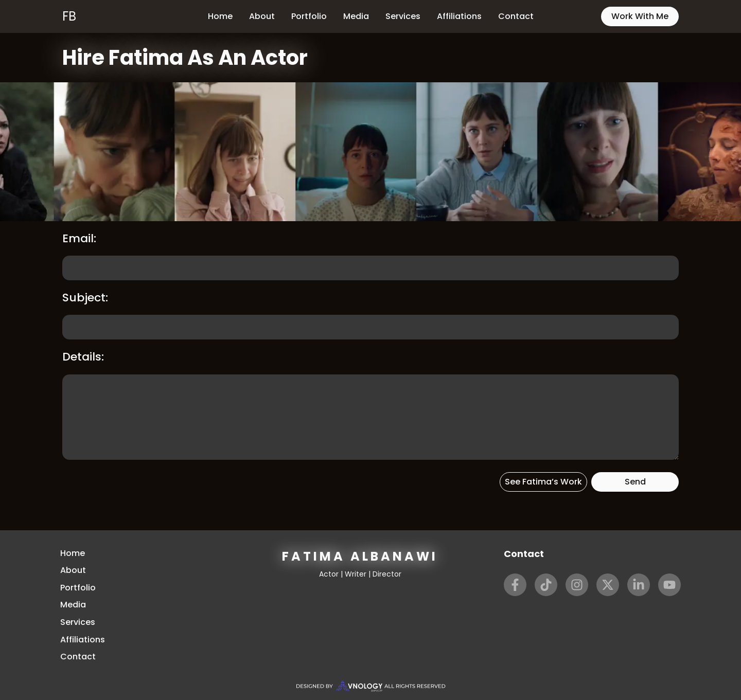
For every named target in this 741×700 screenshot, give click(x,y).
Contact (516, 16)
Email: (79, 238)
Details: (83, 357)
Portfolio (309, 16)
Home (220, 16)
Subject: (85, 298)
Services (403, 16)
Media (356, 16)
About (262, 16)
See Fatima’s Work (543, 482)
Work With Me (640, 16)
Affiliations (459, 16)
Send (635, 482)
